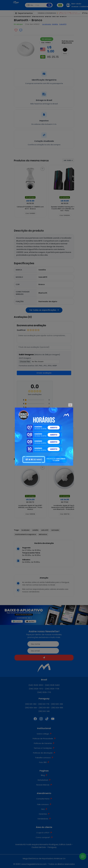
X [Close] (70, 405)
